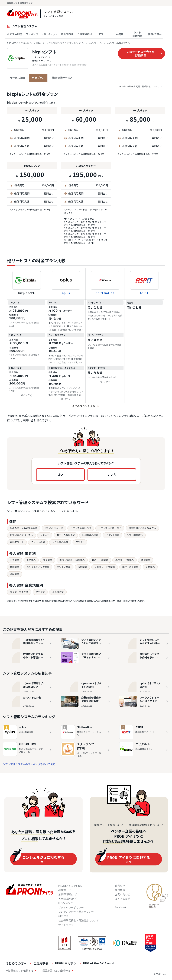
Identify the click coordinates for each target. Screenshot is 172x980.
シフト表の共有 (60, 542)
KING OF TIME (28, 744)
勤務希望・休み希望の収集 (24, 528)
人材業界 (150, 567)
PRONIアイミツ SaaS (18, 43)
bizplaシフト (92, 43)
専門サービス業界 (125, 560)
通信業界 (146, 560)
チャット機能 (38, 542)
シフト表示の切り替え (110, 528)
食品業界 (31, 560)
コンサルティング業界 (38, 567)
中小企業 (40, 592)
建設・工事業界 (100, 560)
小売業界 (15, 560)
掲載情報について (140, 86)
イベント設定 (112, 535)
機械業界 (15, 567)
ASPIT (144, 293)
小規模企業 (58, 592)
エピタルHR (143, 744)
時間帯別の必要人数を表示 (142, 528)
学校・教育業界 (130, 567)
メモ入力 (45, 535)
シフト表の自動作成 (81, 528)
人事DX (38, 43)
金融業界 (15, 574)
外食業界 (48, 560)
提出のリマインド (54, 528)
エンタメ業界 (64, 567)
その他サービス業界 (105, 567)
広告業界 (82, 567)
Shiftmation (105, 293)
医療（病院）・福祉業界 (72, 560)
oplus (66, 293)
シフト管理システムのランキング (63, 43)
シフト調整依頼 (135, 535)
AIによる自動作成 (66, 535)
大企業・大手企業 (19, 592)
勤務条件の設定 (90, 535)
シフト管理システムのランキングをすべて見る (29, 764)
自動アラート (17, 542)
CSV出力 (80, 542)
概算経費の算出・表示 (21, 535)
